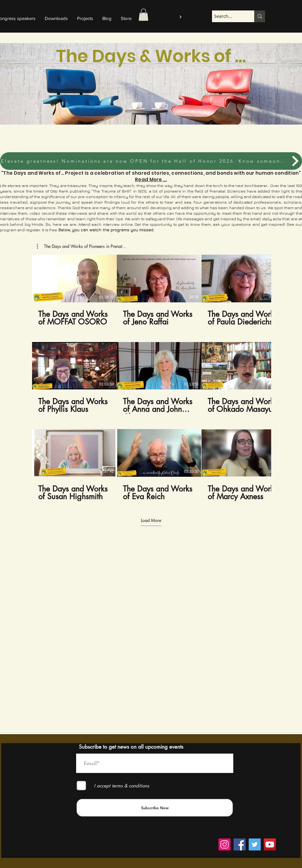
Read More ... (151, 179)
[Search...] (228, 16)
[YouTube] (270, 844)
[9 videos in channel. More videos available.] (151, 378)
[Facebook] (240, 844)
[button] (143, 15)
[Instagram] (224, 844)
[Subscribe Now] (155, 808)
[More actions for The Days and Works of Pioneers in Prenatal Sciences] (81, 246)
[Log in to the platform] (180, 17)
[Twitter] (255, 844)
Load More (151, 521)
